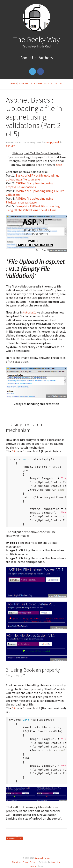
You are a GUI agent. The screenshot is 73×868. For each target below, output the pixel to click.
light (58, 862)
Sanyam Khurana (42, 858)
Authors (46, 58)
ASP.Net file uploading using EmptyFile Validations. (30, 185)
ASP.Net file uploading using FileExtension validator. (30, 200)
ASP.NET (10, 146)
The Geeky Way (36, 39)
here (59, 165)
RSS (61, 83)
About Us (28, 58)
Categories (36, 83)
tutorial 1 (29, 312)
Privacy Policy (29, 862)
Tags (47, 83)
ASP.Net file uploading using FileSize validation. (35, 193)
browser (34, 866)
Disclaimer (17, 862)
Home (14, 83)
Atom (54, 83)
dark (53, 862)
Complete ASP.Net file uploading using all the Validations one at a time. (33, 208)
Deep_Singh (53, 142)
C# (13, 451)
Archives (23, 83)
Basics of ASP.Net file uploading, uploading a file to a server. (32, 177)
